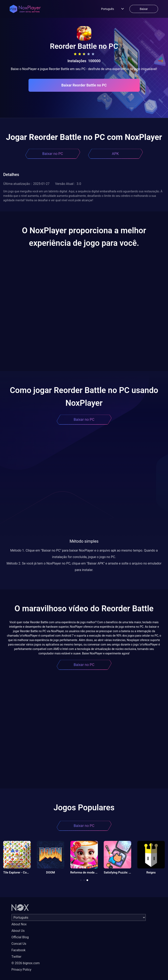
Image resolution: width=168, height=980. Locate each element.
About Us (18, 931)
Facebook (18, 950)
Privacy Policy (22, 970)
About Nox (19, 924)
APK (115, 154)
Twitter (16, 957)
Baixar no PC (53, 154)
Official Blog (20, 937)
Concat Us (19, 944)
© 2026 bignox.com (26, 963)
